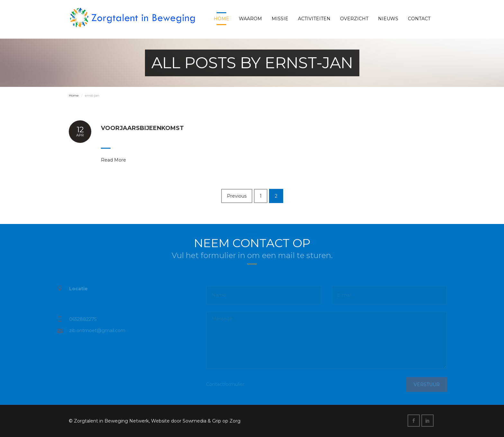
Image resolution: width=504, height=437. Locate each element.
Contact (419, 19)
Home (221, 19)
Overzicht (354, 19)
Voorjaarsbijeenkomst (142, 128)
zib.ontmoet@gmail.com (94, 330)
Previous (237, 196)
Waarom (250, 19)
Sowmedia (194, 421)
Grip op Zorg (226, 421)
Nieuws (388, 19)
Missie (280, 19)
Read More (113, 160)
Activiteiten (314, 19)
